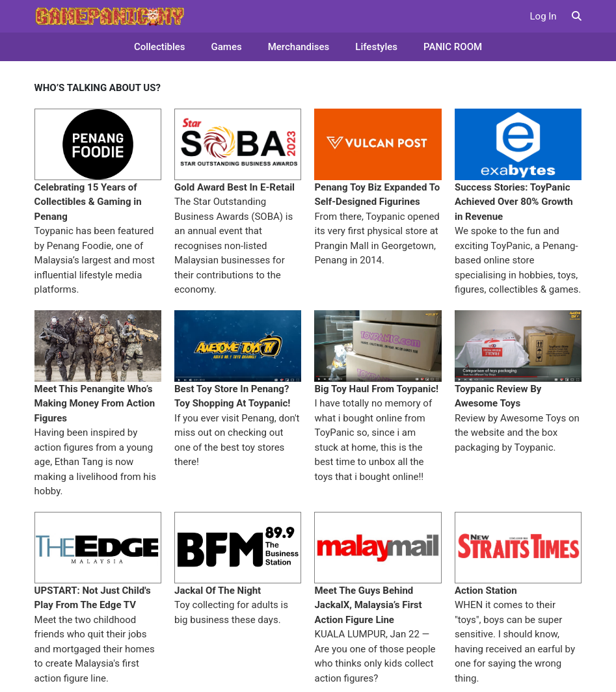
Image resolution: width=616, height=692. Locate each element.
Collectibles (160, 47)
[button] (577, 16)
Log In (543, 16)
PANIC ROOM (453, 47)
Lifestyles (376, 47)
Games (227, 47)
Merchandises (299, 47)
